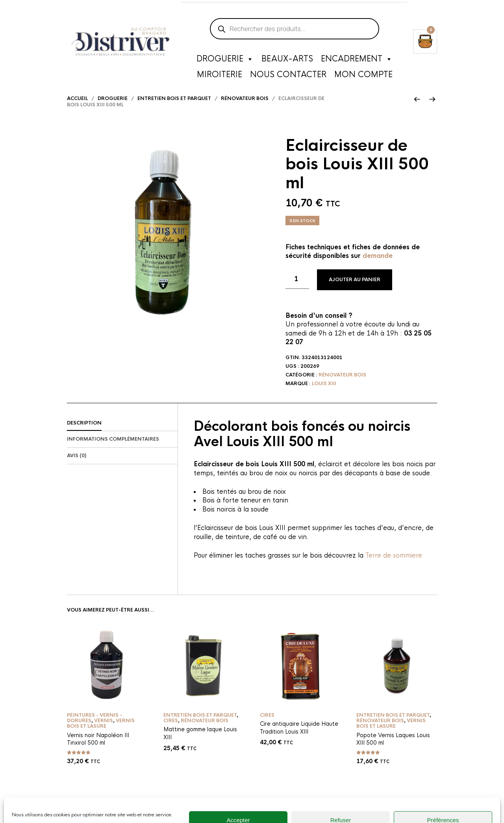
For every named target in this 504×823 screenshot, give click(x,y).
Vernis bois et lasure (101, 734)
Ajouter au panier (355, 291)
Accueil (77, 109)
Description (84, 434)
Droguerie (225, 61)
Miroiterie (220, 77)
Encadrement (357, 61)
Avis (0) (77, 467)
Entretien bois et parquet (174, 109)
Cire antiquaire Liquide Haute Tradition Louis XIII (299, 739)
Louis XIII (324, 395)
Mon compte (363, 77)
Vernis (104, 732)
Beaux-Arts (287, 61)
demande (378, 267)
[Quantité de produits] (297, 290)
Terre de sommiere (393, 566)
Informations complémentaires (113, 450)
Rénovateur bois (245, 109)
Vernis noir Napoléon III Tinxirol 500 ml (98, 750)
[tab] (122, 434)
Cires (171, 732)
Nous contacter (288, 77)
